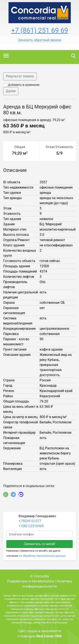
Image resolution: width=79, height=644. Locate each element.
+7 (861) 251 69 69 (40, 30)
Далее (11, 91)
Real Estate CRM (49, 636)
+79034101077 (30, 521)
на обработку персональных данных (42, 556)
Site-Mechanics (43, 581)
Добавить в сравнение (24, 85)
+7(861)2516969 (31, 526)
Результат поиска (20, 76)
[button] (40, 40)
